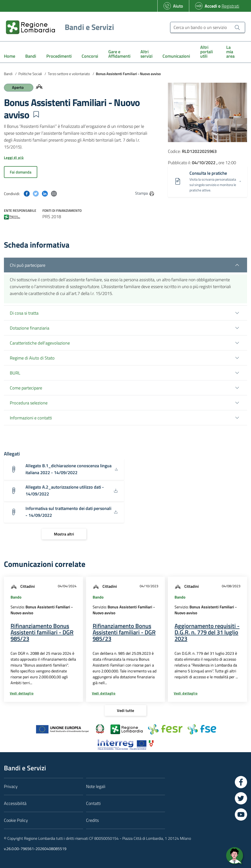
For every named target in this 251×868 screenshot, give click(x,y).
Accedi (211, 6)
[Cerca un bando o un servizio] (208, 27)
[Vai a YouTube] (241, 815)
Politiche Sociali (30, 74)
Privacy (11, 786)
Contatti (93, 803)
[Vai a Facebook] (241, 782)
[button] (36, 114)
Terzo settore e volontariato (69, 74)
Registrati (230, 6)
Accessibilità (15, 803)
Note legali (96, 786)
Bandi (8, 74)
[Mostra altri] (64, 534)
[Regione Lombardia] (58, 27)
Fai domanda (21, 172)
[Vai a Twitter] (241, 798)
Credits (92, 820)
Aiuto (178, 6)
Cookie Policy (16, 820)
